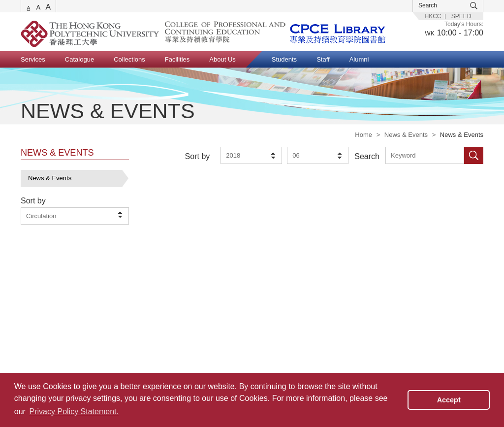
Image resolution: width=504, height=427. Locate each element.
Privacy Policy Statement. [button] (74, 411)
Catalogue (79, 59)
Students (284, 59)
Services (33, 59)
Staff (323, 59)
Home (363, 135)
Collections (129, 59)
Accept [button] (449, 400)
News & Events (406, 135)
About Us (222, 59)
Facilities (177, 59)
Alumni (359, 59)
